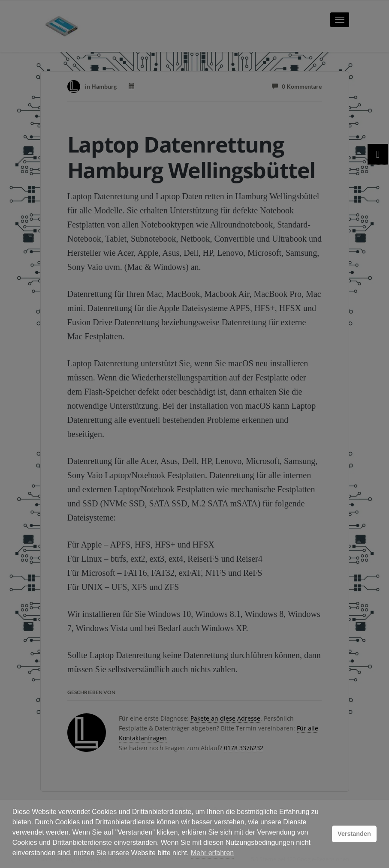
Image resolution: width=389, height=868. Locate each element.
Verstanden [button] (354, 834)
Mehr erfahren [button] (213, 853)
